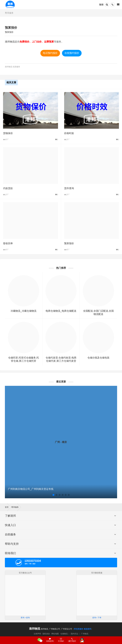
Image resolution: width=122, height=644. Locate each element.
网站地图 (55, 634)
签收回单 (8, 243)
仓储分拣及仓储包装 (98, 358)
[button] (53, 495)
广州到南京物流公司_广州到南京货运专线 (31, 489)
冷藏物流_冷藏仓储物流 (23, 311)
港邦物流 (10, 42)
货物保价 (8, 133)
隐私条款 (46, 634)
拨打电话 (72, 640)
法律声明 (37, 634)
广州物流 (85, 634)
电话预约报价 (50, 53)
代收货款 (8, 188)
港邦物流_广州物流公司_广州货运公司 (51, 629)
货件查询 (69, 188)
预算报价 (11, 28)
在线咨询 (50, 640)
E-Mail (61, 640)
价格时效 (69, 133)
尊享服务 (9, 13)
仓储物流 (64, 634)
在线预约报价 (72, 53)
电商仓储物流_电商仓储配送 (61, 311)
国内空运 (74, 634)
